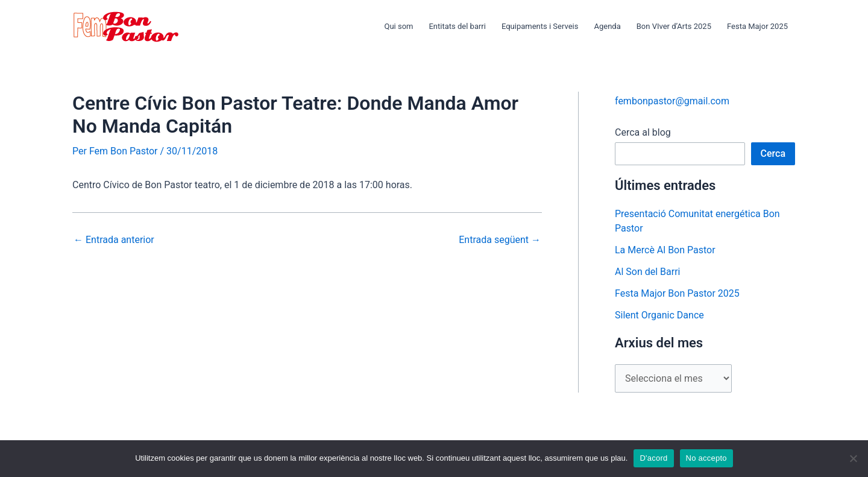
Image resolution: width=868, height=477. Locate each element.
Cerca (773, 153)
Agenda (607, 26)
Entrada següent (500, 240)
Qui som (398, 26)
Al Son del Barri (648, 272)
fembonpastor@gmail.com (672, 101)
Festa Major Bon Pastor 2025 (677, 293)
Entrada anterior (114, 240)
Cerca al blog (643, 132)
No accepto (706, 458)
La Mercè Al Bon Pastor (665, 250)
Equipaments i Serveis (540, 26)
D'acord (653, 458)
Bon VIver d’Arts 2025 (674, 26)
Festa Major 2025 (757, 26)
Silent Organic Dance (659, 315)
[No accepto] (853, 458)
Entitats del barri (457, 26)
